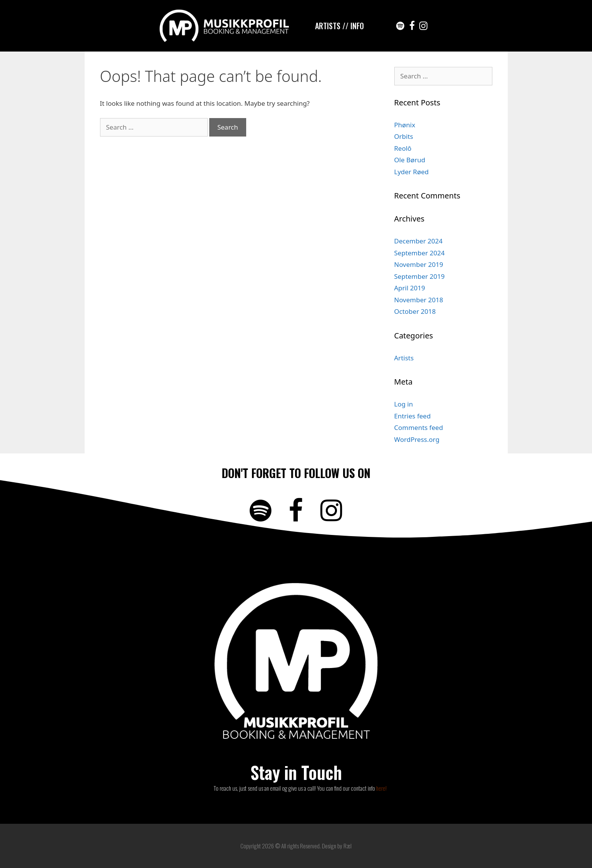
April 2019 (410, 288)
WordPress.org (417, 439)
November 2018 (419, 300)
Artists (404, 358)
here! (381, 788)
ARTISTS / (330, 26)
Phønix (405, 125)
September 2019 (419, 276)
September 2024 (419, 253)
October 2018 (415, 311)
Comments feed (419, 427)
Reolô (403, 148)
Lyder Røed (412, 172)
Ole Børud (410, 160)
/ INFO (355, 26)
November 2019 (419, 264)
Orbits (404, 136)
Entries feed (413, 416)
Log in (404, 404)
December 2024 (419, 241)
